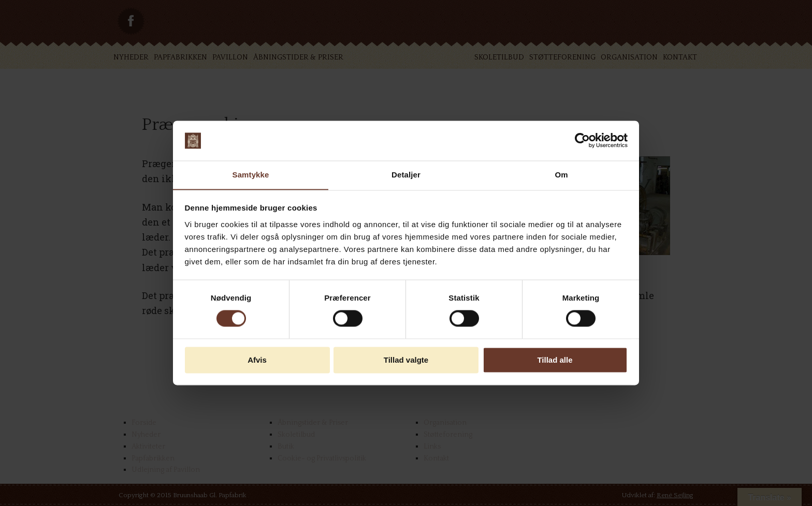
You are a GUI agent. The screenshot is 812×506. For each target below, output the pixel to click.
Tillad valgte (406, 360)
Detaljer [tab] (406, 175)
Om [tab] (561, 175)
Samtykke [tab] (251, 175)
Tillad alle (555, 360)
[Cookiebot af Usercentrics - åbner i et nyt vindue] (582, 140)
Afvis (257, 360)
